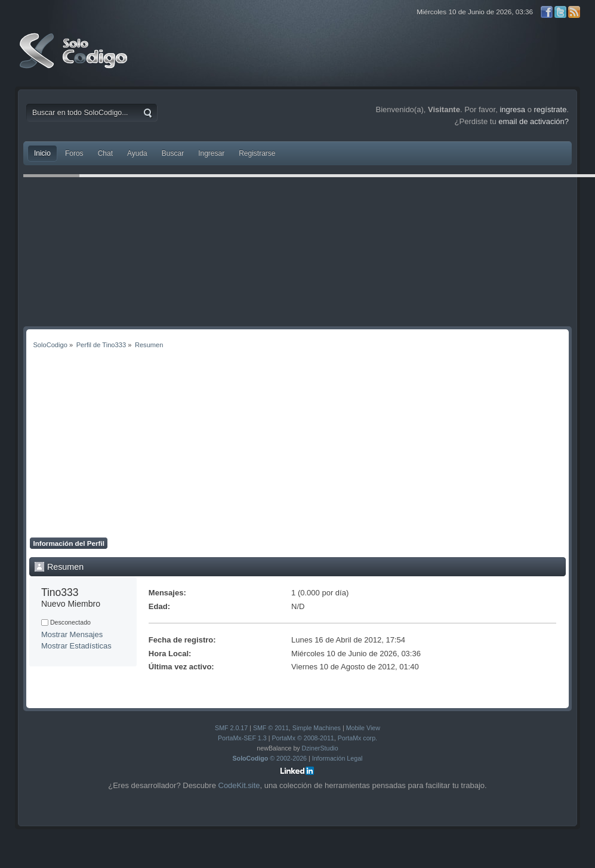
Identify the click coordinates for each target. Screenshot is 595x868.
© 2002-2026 (270, 758)
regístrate (551, 109)
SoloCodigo (75, 60)
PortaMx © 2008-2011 (303, 738)
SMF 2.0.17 (231, 728)
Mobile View (363, 728)
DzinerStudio (320, 748)
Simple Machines (317, 728)
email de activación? (534, 121)
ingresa (512, 109)
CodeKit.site (239, 785)
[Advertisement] (297, 448)
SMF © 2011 (271, 728)
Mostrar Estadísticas (76, 646)
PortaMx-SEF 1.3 (242, 738)
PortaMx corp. (357, 738)
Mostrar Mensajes (72, 634)
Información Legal (337, 758)
